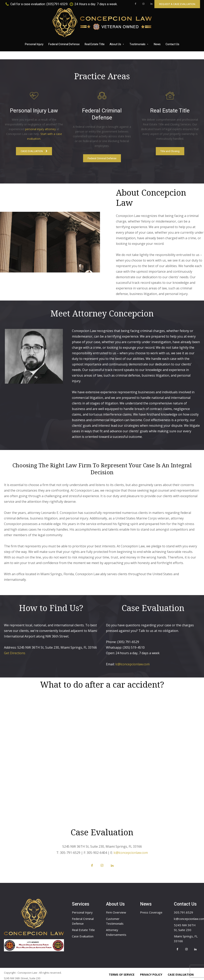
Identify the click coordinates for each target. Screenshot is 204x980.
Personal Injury (82, 904)
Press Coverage (151, 904)
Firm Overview (116, 904)
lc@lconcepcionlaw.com (132, 654)
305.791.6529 (183, 904)
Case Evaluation (83, 928)
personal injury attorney (40, 129)
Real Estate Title (83, 921)
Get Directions (15, 643)
